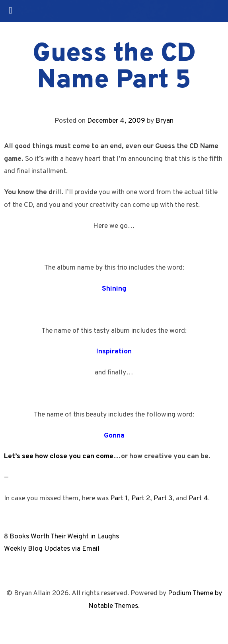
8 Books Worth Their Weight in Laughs (61, 537)
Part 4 (198, 498)
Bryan (165, 121)
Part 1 (119, 498)
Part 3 (163, 498)
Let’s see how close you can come (59, 456)
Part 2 (141, 498)
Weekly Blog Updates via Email (52, 549)
